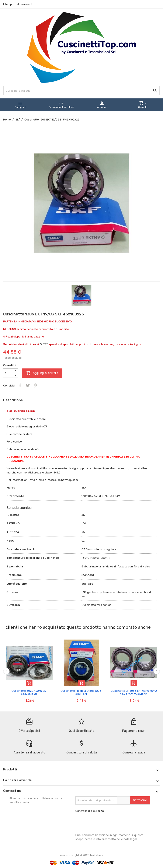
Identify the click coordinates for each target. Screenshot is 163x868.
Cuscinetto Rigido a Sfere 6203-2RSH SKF (81, 692)
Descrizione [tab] (13, 400)
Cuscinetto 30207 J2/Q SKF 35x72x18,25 (29, 692)
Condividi (20, 385)
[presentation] (108, 823)
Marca (11, 488)
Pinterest (35, 385)
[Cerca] (81, 91)
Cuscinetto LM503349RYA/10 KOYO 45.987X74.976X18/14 (134, 692)
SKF (84, 488)
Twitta (28, 385)
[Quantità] (8, 373)
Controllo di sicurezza (90, 811)
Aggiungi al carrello (42, 373)
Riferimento (15, 496)
